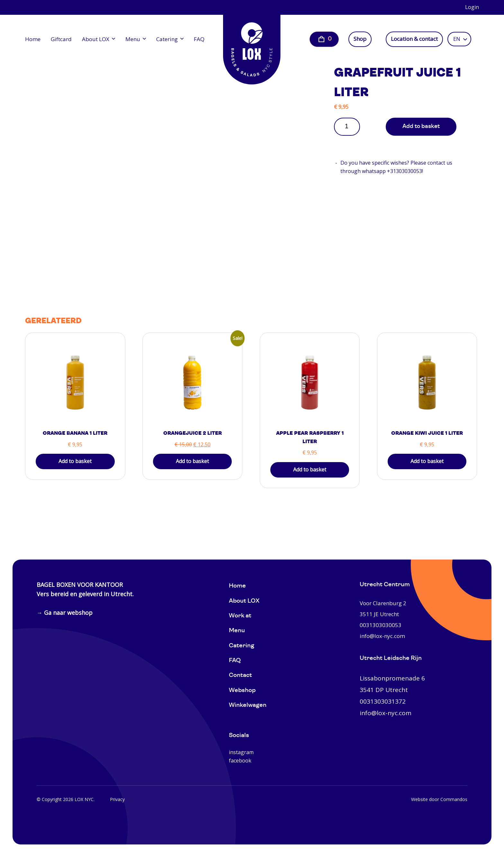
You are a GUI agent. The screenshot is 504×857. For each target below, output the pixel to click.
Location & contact (414, 39)
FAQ (199, 39)
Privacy (117, 799)
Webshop (242, 691)
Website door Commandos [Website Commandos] (439, 799)
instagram (241, 752)
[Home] (252, 45)
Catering (167, 39)
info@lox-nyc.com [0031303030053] (382, 636)
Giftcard (61, 39)
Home (33, 39)
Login (472, 7)
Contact (240, 675)
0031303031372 (383, 701)
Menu (133, 39)
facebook (240, 761)
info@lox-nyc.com (386, 713)
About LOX (96, 39)
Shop (360, 39)
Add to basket (421, 127)
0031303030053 (381, 625)
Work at (240, 616)
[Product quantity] (349, 126)
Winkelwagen (248, 705)
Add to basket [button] (75, 461)
